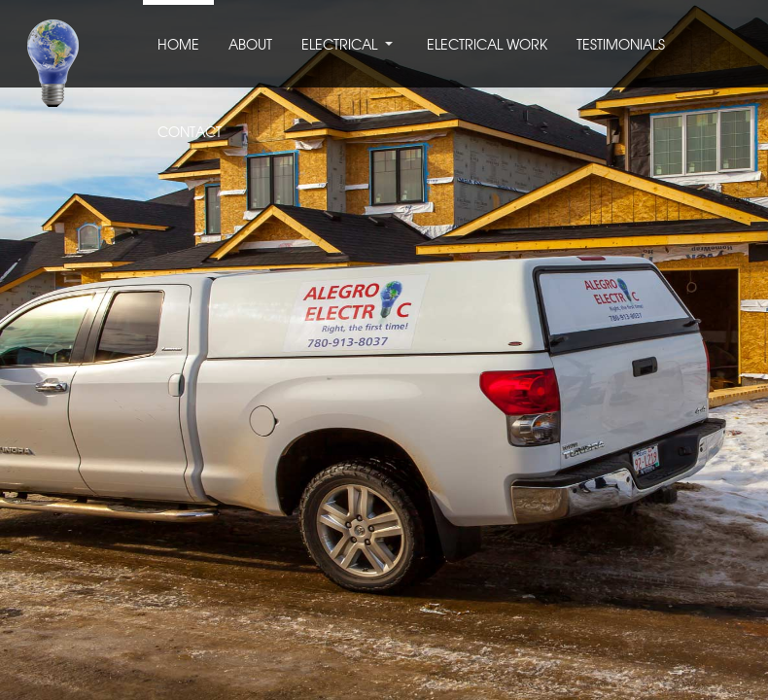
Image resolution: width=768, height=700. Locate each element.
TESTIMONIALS (621, 46)
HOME (178, 46)
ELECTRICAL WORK (487, 46)
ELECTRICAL (339, 46)
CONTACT (190, 133)
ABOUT (250, 46)
